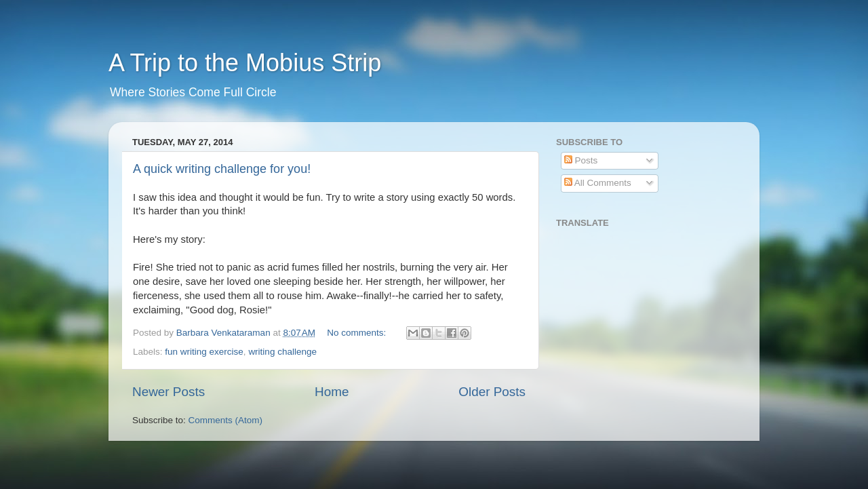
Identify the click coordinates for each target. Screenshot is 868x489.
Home (332, 392)
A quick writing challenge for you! (222, 169)
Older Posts (492, 392)
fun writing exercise (204, 352)
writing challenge (282, 352)
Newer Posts (169, 392)
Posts (581, 160)
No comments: (358, 333)
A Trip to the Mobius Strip (245, 63)
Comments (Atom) (226, 420)
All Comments (598, 183)
